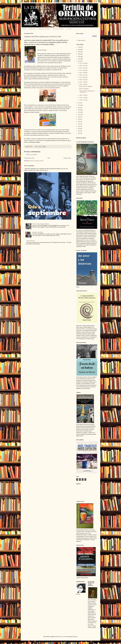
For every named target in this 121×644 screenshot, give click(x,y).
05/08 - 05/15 (83, 75)
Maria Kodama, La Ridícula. (86, 86)
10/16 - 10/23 (83, 98)
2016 (79, 112)
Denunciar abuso (81, 138)
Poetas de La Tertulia (44, 29)
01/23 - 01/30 (83, 63)
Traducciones (32, 29)
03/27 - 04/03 (83, 70)
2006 (79, 49)
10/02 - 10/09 (83, 84)
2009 (79, 57)
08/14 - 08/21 (83, 80)
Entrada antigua (67, 158)
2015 (79, 110)
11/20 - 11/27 (83, 100)
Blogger (76, 637)
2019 (79, 119)
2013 (79, 105)
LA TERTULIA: (37, 7)
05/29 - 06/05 (83, 77)
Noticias (69, 29)
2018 (79, 117)
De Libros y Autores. (58, 29)
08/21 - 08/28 (83, 82)
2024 (79, 131)
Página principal (81, 40)
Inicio (24, 29)
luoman (62, 637)
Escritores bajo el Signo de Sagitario (41, 224)
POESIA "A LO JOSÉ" (38, 232)
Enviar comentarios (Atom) (37, 161)
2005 (79, 47)
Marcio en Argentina (84, 89)
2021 (79, 124)
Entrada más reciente (29, 158)
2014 (79, 108)
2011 (79, 61)
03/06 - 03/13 (83, 66)
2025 (79, 133)
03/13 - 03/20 (83, 68)
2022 (79, 126)
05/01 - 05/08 (83, 73)
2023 (79, 129)
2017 (79, 115)
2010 (79, 59)
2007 (79, 52)
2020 (79, 122)
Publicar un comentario (32, 155)
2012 (79, 103)
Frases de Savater (30, 241)
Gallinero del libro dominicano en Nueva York (43, 37)
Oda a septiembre (29, 166)
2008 (79, 54)
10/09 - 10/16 (83, 95)
